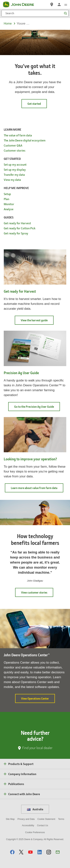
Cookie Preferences (35, 832)
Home (8, 24)
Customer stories (15, 150)
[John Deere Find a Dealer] (52, 4)
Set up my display (15, 169)
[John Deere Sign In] (59, 4)
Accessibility (28, 825)
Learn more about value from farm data (37, 489)
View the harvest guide (37, 321)
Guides (9, 217)
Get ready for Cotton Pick (20, 228)
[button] (12, 852)
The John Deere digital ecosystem (25, 140)
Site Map (10, 819)
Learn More (13, 129)
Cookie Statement (46, 819)
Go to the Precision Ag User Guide (37, 408)
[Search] (35, 13)
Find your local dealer (37, 748)
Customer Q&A (13, 145)
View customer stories (34, 592)
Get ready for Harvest (17, 223)
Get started (34, 104)
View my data (12, 180)
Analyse (9, 209)
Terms (61, 819)
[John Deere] (21, 4)
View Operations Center (38, 700)
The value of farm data (18, 135)
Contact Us (42, 825)
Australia (35, 809)
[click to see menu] (66, 4)
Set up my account (15, 164)
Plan (6, 199)
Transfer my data (14, 175)
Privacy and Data (26, 819)
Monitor (9, 204)
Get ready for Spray (16, 233)
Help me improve (16, 188)
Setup (7, 194)
